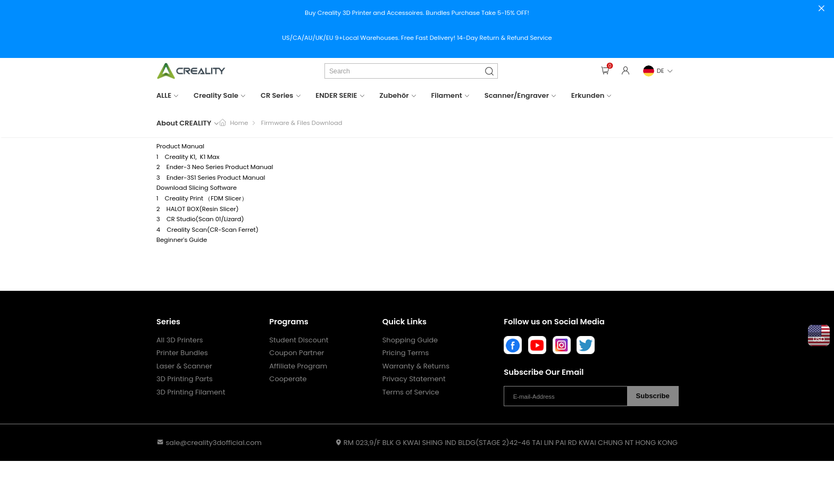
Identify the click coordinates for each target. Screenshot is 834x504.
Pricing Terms (406, 353)
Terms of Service (411, 392)
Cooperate (288, 379)
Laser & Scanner (184, 366)
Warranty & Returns (416, 366)
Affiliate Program (298, 366)
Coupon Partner (297, 353)
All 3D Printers (180, 340)
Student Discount (299, 340)
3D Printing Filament (191, 392)
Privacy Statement (414, 379)
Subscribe (653, 396)
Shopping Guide (410, 340)
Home (239, 123)
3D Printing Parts (185, 379)
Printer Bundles (182, 353)
